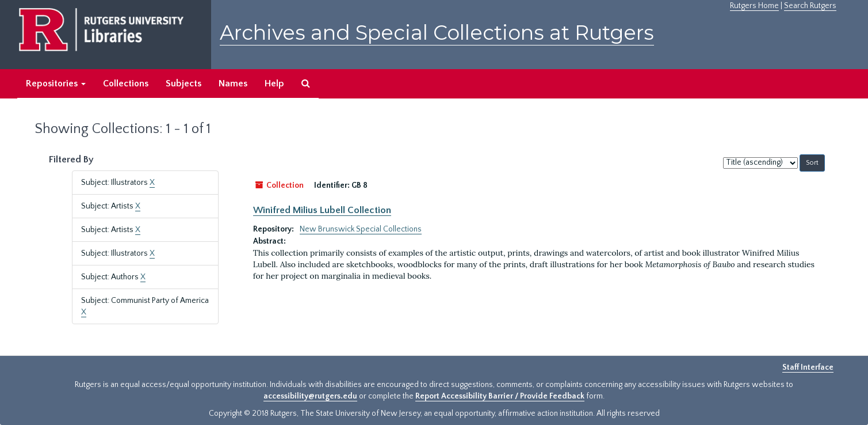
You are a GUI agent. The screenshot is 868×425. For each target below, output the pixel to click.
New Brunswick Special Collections (361, 229)
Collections (126, 84)
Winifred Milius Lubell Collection (322, 210)
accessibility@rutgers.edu (310, 396)
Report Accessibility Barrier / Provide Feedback (500, 396)
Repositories (56, 84)
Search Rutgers (810, 6)
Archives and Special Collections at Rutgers (437, 33)
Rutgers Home (754, 6)
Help (274, 84)
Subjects (183, 84)
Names (233, 84)
